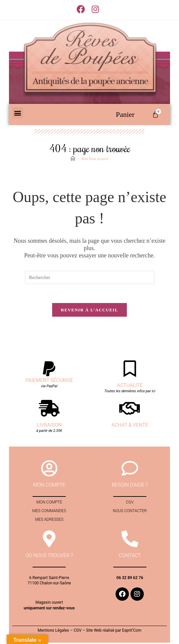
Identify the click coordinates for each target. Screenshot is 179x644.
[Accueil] (73, 159)
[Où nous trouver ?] (49, 540)
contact (130, 557)
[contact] (130, 540)
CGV (130, 503)
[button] (18, 113)
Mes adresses (49, 521)
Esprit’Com (132, 632)
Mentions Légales (53, 632)
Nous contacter (130, 512)
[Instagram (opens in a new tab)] (95, 9)
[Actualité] (130, 370)
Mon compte (49, 503)
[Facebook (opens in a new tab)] (83, 9)
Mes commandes (49, 512)
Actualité (130, 387)
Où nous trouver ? (49, 557)
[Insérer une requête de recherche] (90, 277)
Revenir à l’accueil (89, 311)
